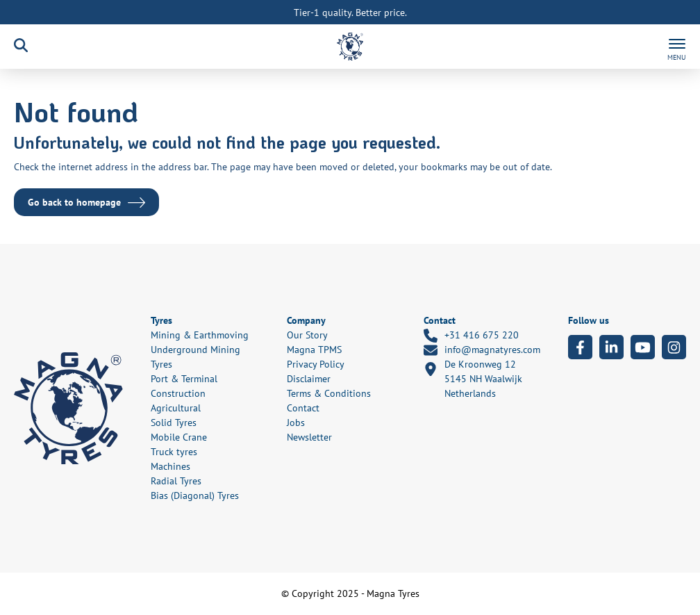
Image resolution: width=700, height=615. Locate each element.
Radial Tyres (176, 481)
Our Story (307, 335)
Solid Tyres (174, 423)
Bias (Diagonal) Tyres (195, 495)
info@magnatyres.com (482, 350)
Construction (178, 393)
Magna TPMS (314, 350)
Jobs (296, 423)
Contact (303, 408)
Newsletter (309, 437)
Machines (170, 466)
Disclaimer (309, 379)
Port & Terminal (184, 379)
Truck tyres (174, 452)
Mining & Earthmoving (200, 335)
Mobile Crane (179, 437)
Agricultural (176, 408)
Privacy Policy (316, 364)
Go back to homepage (74, 202)
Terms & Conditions (329, 393)
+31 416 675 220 (471, 336)
